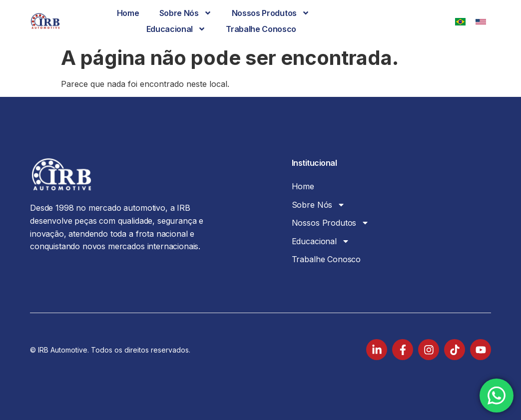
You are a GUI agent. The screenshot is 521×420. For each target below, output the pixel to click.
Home (128, 13)
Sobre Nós (186, 13)
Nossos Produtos (271, 13)
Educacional (176, 29)
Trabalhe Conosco (261, 29)
